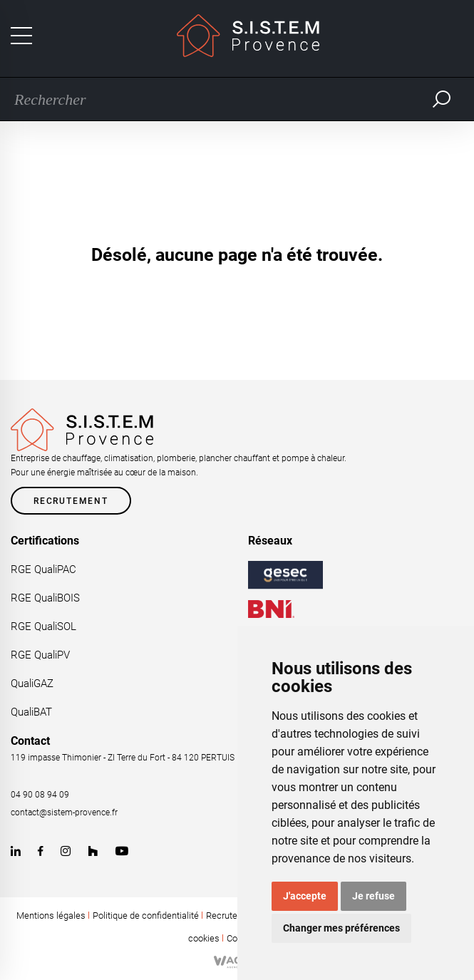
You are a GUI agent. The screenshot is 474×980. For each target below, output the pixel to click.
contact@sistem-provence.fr (64, 813)
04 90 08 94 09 (40, 795)
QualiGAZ (32, 684)
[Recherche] (215, 99)
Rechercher (442, 99)
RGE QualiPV (40, 655)
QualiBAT (31, 712)
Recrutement (71, 501)
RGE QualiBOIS (45, 598)
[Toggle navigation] (21, 36)
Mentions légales (51, 915)
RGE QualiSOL (43, 626)
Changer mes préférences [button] (341, 928)
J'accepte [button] (305, 896)
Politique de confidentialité (146, 915)
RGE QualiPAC (43, 569)
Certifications (45, 541)
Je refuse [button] (373, 896)
